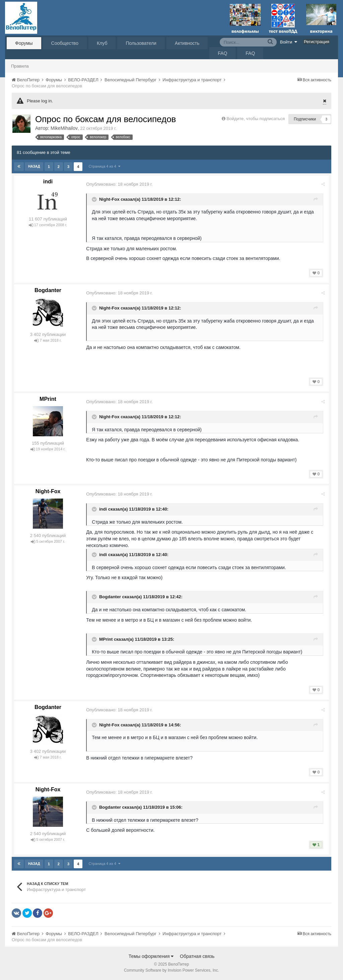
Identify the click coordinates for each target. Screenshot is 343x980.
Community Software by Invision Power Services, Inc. (171, 970)
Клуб (102, 43)
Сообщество (65, 43)
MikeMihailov (64, 128)
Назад (34, 166)
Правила (20, 66)
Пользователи (141, 43)
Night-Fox (110, 199)
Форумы (24, 43)
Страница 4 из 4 (104, 166)
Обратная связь (197, 956)
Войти (289, 42)
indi (48, 182)
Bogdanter (48, 290)
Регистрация (317, 42)
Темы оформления (151, 956)
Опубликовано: (120, 184)
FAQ (222, 53)
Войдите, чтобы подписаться (256, 119)
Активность (187, 43)
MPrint (48, 399)
